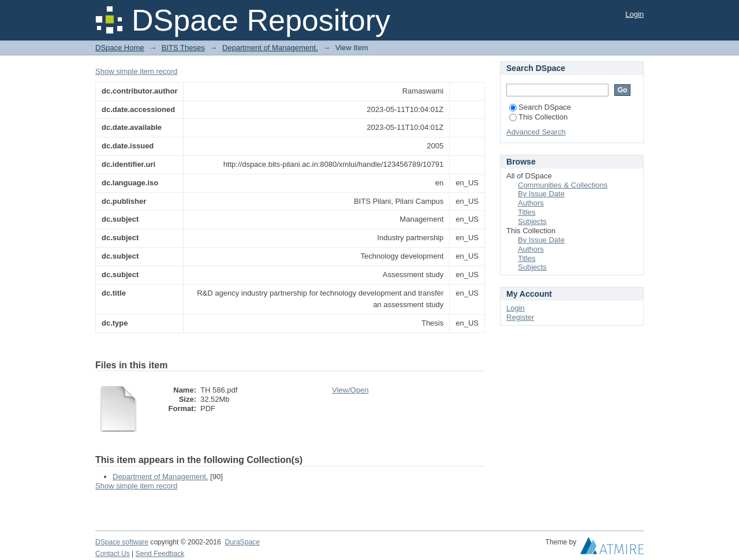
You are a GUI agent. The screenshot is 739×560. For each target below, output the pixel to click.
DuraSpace (242, 542)
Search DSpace (540, 107)
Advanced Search (536, 132)
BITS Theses (183, 48)
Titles (527, 212)
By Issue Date (541, 194)
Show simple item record (136, 71)
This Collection (538, 117)
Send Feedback (160, 554)
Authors (531, 203)
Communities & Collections (563, 185)
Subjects (532, 221)
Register (520, 317)
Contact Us (113, 554)
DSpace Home (120, 48)
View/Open (350, 390)
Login (635, 14)
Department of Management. (270, 48)
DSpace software (122, 542)
